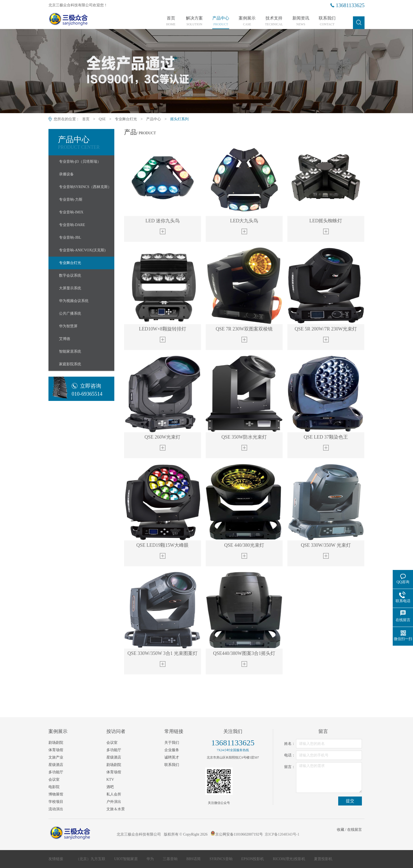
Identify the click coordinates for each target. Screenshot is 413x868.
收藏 (341, 830)
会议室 (54, 780)
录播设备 (66, 174)
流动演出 (56, 809)
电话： (290, 755)
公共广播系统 (70, 313)
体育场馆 (56, 750)
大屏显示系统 (70, 288)
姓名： (290, 744)
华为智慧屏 (68, 326)
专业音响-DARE (72, 225)
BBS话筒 (194, 859)
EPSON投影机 (253, 859)
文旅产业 (56, 757)
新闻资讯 (301, 21)
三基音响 (171, 859)
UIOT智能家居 (127, 859)
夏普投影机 (323, 859)
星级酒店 (56, 765)
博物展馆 (56, 794)
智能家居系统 (70, 351)
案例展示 (247, 21)
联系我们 (327, 21)
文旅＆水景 (116, 809)
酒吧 (110, 787)
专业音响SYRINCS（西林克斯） (85, 187)
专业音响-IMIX (71, 212)
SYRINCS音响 (221, 859)
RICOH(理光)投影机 (289, 859)
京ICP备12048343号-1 (282, 834)
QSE (102, 119)
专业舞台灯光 (126, 119)
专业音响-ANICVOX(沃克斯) (82, 250)
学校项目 (56, 802)
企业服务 (172, 750)
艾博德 (65, 339)
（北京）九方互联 (91, 859)
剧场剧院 (56, 743)
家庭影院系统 (70, 364)
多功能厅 (56, 772)
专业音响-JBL (70, 238)
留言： (290, 767)
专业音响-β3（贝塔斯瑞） (80, 162)
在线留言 (355, 830)
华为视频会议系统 (74, 301)
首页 (171, 21)
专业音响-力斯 (71, 200)
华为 (151, 859)
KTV (110, 780)
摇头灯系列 (179, 119)
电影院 (54, 787)
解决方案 (194, 21)
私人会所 (114, 794)
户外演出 (114, 802)
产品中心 (221, 21)
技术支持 (274, 21)
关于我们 (172, 743)
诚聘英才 (172, 757)
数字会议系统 (70, 275)
